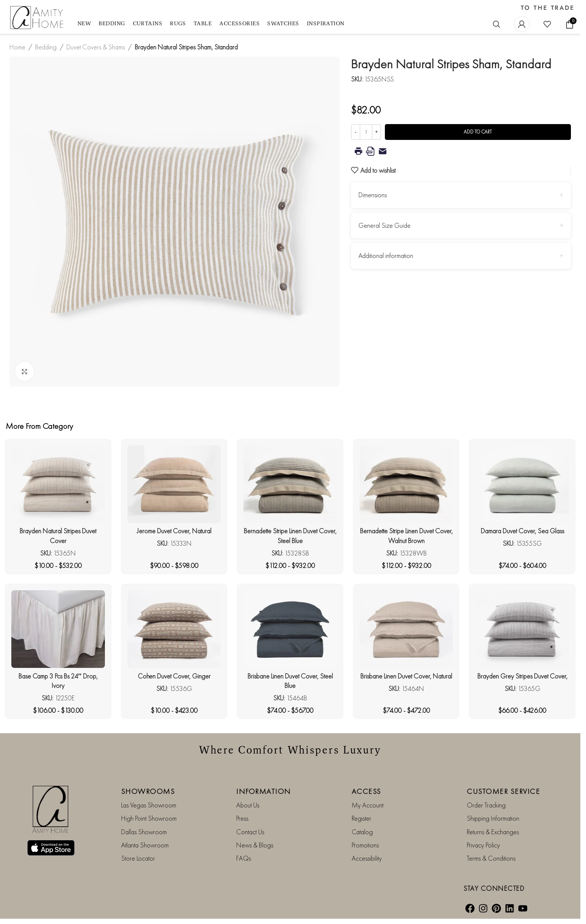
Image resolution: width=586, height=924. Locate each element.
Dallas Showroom (144, 832)
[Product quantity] (366, 132)
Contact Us (250, 832)
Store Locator (138, 858)
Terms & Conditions (491, 858)
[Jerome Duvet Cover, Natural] (174, 484)
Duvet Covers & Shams (96, 47)
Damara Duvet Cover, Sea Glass (522, 531)
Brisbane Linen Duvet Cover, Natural (406, 676)
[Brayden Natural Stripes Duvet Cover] (58, 484)
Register (361, 818)
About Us (248, 805)
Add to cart (478, 132)
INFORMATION (264, 791)
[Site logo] (38, 18)
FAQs (244, 858)
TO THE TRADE (548, 8)
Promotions (365, 845)
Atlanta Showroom (145, 845)
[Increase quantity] (376, 132)
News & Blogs (255, 845)
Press (242, 818)
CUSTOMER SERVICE (503, 791)
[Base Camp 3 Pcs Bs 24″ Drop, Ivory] (58, 629)
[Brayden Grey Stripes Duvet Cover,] (522, 629)
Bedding (46, 47)
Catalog (362, 832)
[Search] (497, 24)
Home (17, 47)
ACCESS (366, 791)
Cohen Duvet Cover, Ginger (174, 676)
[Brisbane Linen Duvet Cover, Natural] (406, 629)
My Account (368, 805)
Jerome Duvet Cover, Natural (174, 531)
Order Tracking (486, 805)
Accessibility (367, 858)
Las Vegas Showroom (149, 805)
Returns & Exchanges (493, 832)
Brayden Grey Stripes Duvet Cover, (522, 676)
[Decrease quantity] (356, 132)
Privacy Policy (483, 845)
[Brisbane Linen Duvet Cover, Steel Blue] (290, 629)
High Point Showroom (149, 818)
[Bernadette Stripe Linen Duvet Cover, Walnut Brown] (406, 484)
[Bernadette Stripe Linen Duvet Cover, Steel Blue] (290, 484)
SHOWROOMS (148, 791)
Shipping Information (493, 818)
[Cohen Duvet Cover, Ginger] (174, 629)
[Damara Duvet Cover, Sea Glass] (522, 484)
